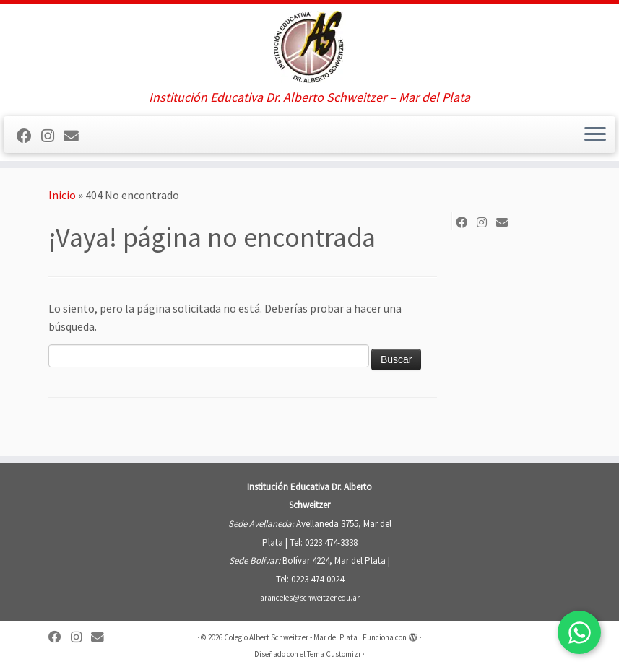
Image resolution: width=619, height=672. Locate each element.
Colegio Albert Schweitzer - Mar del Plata (291, 637)
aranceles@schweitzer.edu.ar (310, 598)
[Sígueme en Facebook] (29, 136)
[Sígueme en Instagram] (52, 136)
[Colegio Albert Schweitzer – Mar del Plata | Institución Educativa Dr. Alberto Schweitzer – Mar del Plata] (309, 47)
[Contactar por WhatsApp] (579, 632)
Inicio (62, 195)
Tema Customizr (334, 654)
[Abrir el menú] (595, 135)
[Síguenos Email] (76, 136)
